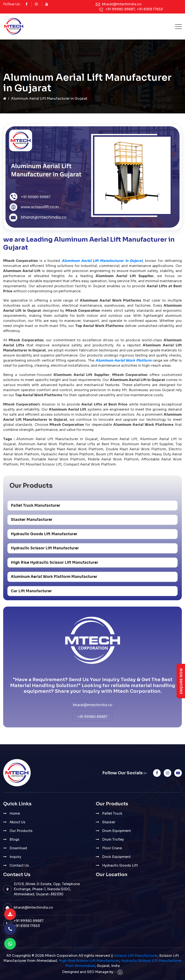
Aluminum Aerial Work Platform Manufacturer (54, 577)
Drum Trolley (113, 839)
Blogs (14, 839)
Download (18, 848)
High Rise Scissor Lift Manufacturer (89, 961)
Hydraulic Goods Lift (120, 865)
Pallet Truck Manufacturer (36, 506)
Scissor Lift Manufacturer (136, 956)
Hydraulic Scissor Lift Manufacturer (45, 548)
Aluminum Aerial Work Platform (123, 360)
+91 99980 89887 (120, 9)
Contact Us (19, 865)
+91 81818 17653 (150, 9)
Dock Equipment (116, 857)
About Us (17, 822)
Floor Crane (112, 848)
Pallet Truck (112, 813)
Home (15, 813)
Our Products (21, 831)
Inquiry (15, 857)
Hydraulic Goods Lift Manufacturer (44, 534)
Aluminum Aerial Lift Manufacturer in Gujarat (102, 261)
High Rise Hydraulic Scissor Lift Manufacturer (54, 563)
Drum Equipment (116, 831)
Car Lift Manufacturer (31, 591)
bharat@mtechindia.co (122, 4)
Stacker (109, 822)
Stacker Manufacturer (32, 520)
